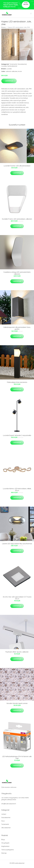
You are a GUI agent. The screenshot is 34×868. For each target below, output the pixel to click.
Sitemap (4, 853)
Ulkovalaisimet (6, 828)
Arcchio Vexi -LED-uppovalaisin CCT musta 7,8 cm (17, 598)
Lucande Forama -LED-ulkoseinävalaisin (17, 166)
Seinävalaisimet (12, 66)
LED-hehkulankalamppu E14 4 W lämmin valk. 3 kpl (17, 757)
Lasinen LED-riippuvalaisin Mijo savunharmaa (17, 544)
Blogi (3, 840)
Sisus (3, 821)
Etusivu (4, 27)
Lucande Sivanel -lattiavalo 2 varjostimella (17, 435)
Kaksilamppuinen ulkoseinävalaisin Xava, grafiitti (17, 328)
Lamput (4, 814)
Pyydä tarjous (26, 4)
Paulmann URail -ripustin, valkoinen (17, 652)
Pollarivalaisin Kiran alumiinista (17, 382)
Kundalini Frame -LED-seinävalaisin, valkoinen (17, 219)
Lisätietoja (9, 81)
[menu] (31, 14)
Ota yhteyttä (5, 843)
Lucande (4, 66)
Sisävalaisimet (22, 64)
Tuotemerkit (13, 64)
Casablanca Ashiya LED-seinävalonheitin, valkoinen (17, 273)
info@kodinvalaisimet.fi (9, 804)
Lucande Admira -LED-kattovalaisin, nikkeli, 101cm (17, 490)
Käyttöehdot (5, 846)
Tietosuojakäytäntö (8, 850)
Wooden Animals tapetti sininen (17, 703)
